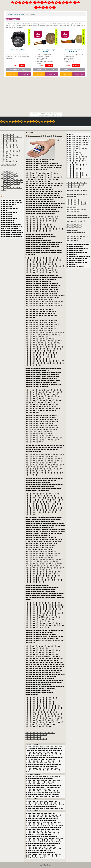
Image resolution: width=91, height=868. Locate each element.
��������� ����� (77, 191)
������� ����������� (52, 532)
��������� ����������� (40, 160)
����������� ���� (36, 739)
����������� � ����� (38, 621)
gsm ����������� (51, 641)
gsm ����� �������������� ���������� (76, 210)
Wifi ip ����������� (13, 182)
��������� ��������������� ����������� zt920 (77, 202)
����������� (33, 737)
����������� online (13, 180)
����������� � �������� (40, 733)
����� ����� (9, 165)
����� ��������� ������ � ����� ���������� (77, 185)
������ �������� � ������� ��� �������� (78, 238)
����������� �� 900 (36, 735)
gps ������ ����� (76, 221)
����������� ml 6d (13, 137)
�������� (8, 135)
